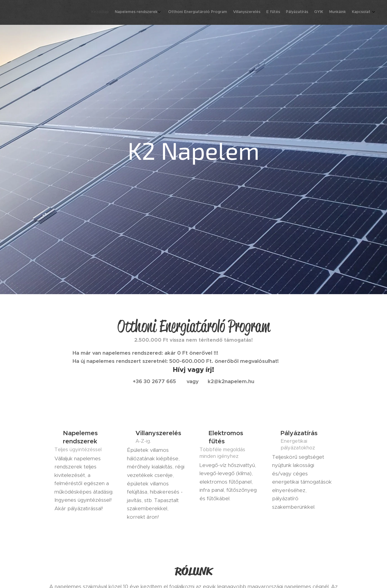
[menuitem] (318, 12)
